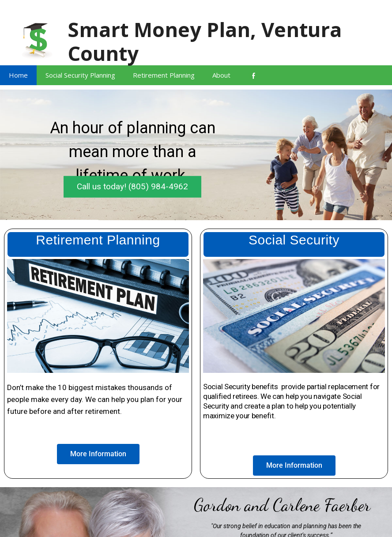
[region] (196, 155)
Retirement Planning (164, 75)
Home (18, 75)
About (221, 75)
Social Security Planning (80, 75)
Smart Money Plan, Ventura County (205, 41)
